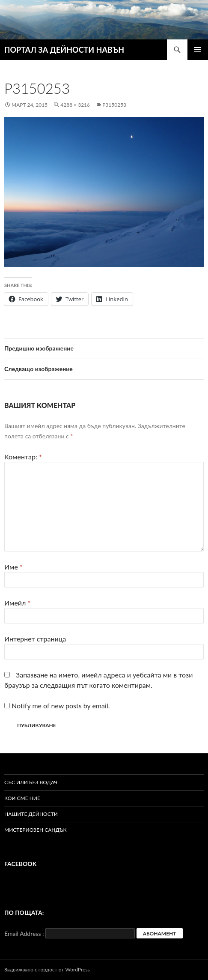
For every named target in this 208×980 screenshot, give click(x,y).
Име (13, 567)
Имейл (17, 603)
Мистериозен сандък (36, 830)
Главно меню (198, 50)
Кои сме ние (22, 798)
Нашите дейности (31, 814)
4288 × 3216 (75, 105)
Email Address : (24, 934)
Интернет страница (35, 639)
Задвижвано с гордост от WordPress (47, 970)
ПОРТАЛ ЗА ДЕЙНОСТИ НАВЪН (64, 50)
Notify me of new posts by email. (61, 706)
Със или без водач (31, 782)
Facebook (20, 864)
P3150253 (114, 105)
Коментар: (23, 457)
